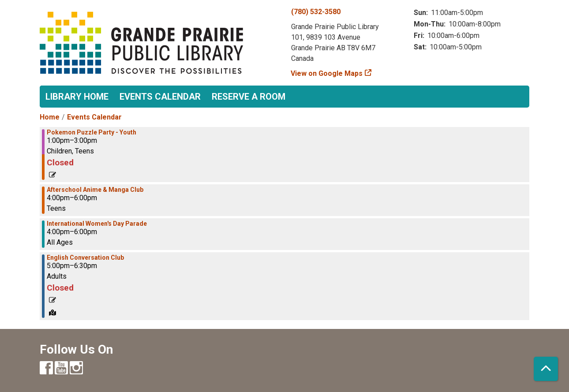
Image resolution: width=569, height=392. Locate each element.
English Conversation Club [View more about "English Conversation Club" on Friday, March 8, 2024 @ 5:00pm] (85, 258)
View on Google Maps (327, 73)
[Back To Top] (546, 369)
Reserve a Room (249, 97)
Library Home (77, 97)
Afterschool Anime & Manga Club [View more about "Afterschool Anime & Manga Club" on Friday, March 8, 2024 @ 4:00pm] (95, 190)
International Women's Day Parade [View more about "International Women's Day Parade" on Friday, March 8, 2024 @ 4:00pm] (97, 224)
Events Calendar (160, 97)
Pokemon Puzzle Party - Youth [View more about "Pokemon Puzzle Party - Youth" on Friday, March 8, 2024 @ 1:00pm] (92, 132)
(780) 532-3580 (316, 12)
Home (50, 117)
